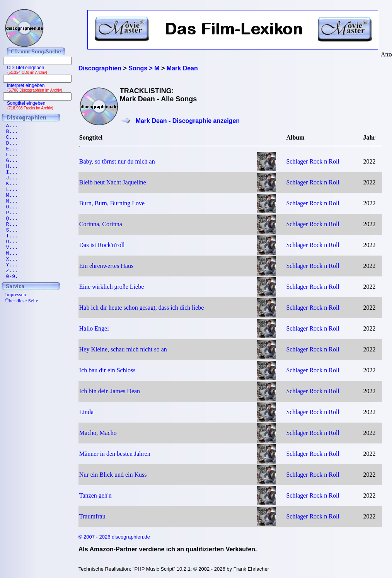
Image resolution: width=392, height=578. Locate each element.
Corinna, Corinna (101, 224)
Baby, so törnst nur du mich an (117, 161)
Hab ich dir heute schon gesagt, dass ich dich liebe (142, 308)
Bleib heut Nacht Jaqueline (113, 182)
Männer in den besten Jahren (115, 454)
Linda (86, 412)
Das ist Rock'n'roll (102, 245)
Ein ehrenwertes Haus (106, 266)
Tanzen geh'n (95, 495)
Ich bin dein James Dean (110, 391)
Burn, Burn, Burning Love (112, 203)
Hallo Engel (94, 328)
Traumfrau (92, 516)
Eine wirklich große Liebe (112, 287)
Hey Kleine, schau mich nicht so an (123, 349)
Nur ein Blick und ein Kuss (113, 475)
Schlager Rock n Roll (313, 161)
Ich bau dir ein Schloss (107, 370)
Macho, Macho (98, 433)
